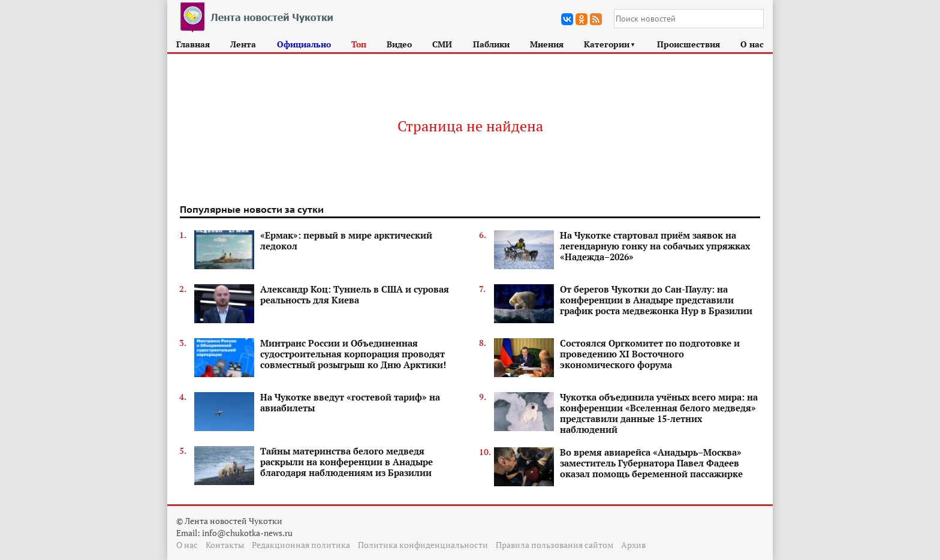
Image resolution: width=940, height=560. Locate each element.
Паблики (491, 44)
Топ (359, 44)
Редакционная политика (301, 545)
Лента (243, 44)
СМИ (442, 44)
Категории (610, 44)
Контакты (225, 545)
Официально (304, 44)
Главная (193, 44)
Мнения (547, 44)
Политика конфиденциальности (423, 545)
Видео (399, 44)
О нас (752, 44)
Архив (633, 545)
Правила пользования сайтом (555, 545)
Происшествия (689, 44)
